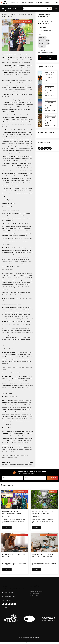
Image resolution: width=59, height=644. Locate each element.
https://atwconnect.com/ (8, 270)
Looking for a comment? (36, 591)
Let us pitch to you (34, 593)
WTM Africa (42, 46)
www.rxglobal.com (6, 424)
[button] (57, 9)
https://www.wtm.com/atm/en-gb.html (11, 304)
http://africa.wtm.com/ (7, 244)
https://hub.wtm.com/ (7, 393)
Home (31, 589)
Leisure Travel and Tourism (45, 31)
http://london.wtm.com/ (7, 349)
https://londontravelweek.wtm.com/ (11, 373)
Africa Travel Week (44, 41)
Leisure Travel (52, 125)
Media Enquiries (34, 596)
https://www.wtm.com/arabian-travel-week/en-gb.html (16, 325)
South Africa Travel (44, 43)
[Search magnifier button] (50, 9)
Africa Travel (42, 38)
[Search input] (34, 9)
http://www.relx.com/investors (9, 458)
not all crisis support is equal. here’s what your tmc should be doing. (30, 2)
